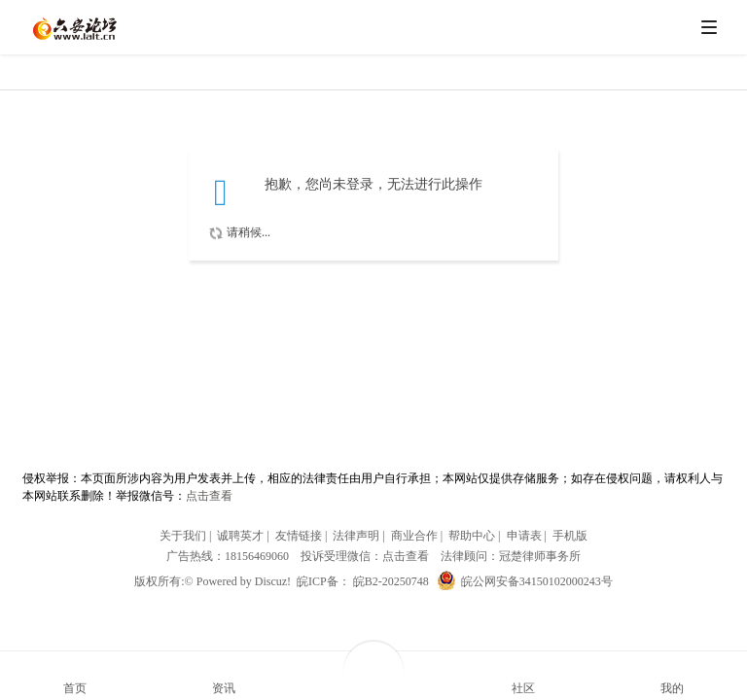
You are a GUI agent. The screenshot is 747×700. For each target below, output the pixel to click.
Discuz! (273, 581)
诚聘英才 (240, 536)
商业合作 (414, 536)
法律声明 (356, 536)
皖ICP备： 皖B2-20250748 (363, 581)
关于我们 (183, 536)
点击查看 (209, 496)
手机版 (570, 536)
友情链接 (299, 536)
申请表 (524, 536)
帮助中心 (472, 536)
